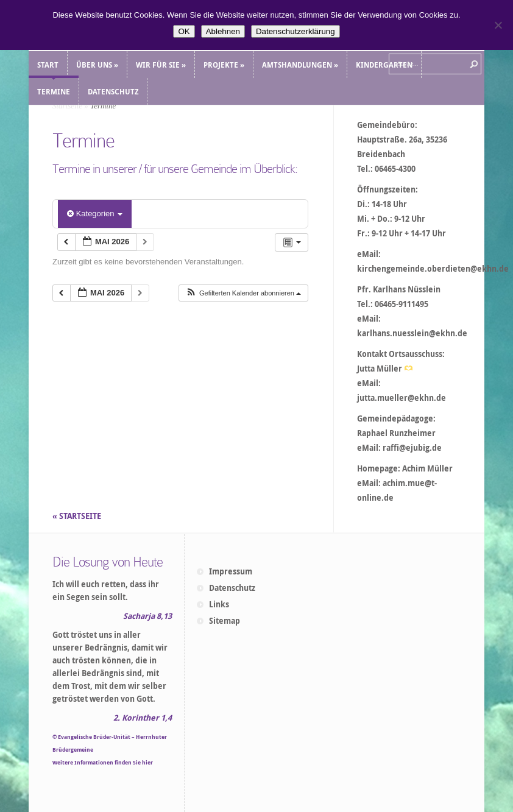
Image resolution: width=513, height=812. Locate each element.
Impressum (231, 571)
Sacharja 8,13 (147, 616)
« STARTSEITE (78, 516)
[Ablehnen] (498, 25)
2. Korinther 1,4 (143, 718)
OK (184, 31)
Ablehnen (223, 31)
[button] (243, 293)
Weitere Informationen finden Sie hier (103, 762)
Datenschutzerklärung (295, 31)
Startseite (67, 106)
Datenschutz (232, 588)
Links (219, 604)
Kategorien (95, 214)
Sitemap (225, 621)
